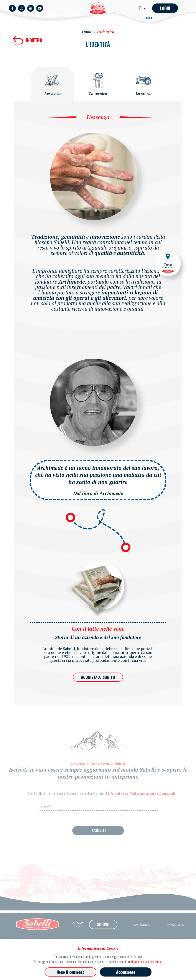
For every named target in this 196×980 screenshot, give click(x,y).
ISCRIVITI (98, 838)
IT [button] (140, 8)
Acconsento (126, 972)
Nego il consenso (71, 972)
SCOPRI (103, 931)
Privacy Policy (175, 932)
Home (87, 32)
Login (165, 8)
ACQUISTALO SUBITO (98, 677)
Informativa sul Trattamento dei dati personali (141, 800)
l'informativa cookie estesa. (147, 962)
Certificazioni (142, 932)
